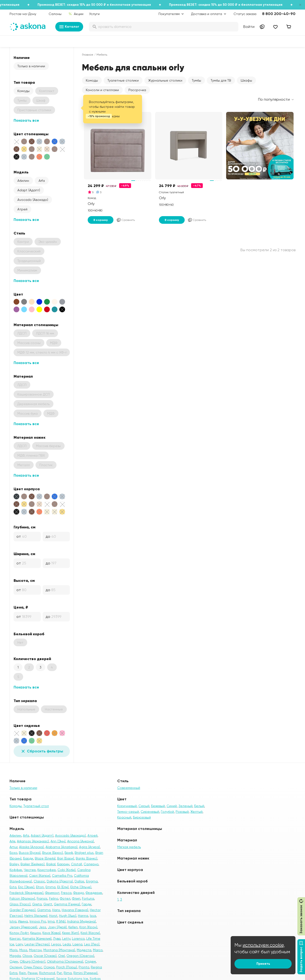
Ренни (33, 973)
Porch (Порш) (67, 967)
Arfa (42, 181)
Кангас (15, 938)
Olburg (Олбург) (33, 961)
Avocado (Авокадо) (33, 200)
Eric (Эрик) (26, 887)
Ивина (23, 921)
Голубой (167, 812)
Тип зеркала (25, 701)
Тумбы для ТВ (221, 80)
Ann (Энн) (58, 841)
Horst (53, 916)
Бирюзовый (142, 817)
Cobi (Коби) (66, 870)
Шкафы (246, 80)
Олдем (90, 961)
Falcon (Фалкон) (22, 898)
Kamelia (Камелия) (37, 938)
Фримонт (52, 893)
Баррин (63, 864)
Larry (19, 944)
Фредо (79, 893)
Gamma (44, 910)
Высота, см (24, 580)
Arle (12, 841)
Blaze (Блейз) (45, 858)
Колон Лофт (19, 933)
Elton (40, 887)
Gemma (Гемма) (67, 904)
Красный (124, 817)
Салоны (55, 14)
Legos (56, 944)
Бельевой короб (29, 634)
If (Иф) (61, 921)
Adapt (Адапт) (29, 190)
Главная (88, 55)
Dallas (79, 881)
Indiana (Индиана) (81, 921)
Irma (51, 921)
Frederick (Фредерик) (26, 893)
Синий (172, 806)
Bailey (14, 864)
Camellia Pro (62, 876)
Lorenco (78, 938)
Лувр (57, 938)
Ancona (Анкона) (81, 841)
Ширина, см (24, 554)
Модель (21, 172)
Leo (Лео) (92, 944)
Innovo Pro (38, 921)
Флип (76, 898)
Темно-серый (128, 812)
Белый (199, 806)
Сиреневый (150, 812)
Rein (23, 973)
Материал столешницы (36, 325)
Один (14, 961)
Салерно (91, 864)
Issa (93, 916)
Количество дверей (32, 659)
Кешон (36, 933)
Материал (23, 376)
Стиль (19, 233)
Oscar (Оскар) (45, 956)
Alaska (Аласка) (31, 847)
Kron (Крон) (88, 927)
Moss (23, 950)
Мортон (35, 950)
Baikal (51, 864)
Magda (15, 956)
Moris (14, 950)
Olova (27, 956)
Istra (13, 921)
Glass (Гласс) (20, 904)
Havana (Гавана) (75, 910)
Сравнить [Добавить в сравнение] (126, 220)
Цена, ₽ (21, 607)
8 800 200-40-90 (279, 14)
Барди (28, 858)
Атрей (22, 209)
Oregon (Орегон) (80, 956)
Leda (67, 944)
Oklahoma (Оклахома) (65, 961)
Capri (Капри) (40, 876)
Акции (76, 14)
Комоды (23, 91)
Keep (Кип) (71, 933)
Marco (98, 950)
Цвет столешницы (31, 134)
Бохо (13, 853)
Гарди (86, 904)
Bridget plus (84, 853)
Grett (48, 904)
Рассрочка (137, 90)
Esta (13, 887)
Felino (54, 898)
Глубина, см (25, 527)
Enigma (92, 881)
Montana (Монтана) (59, 950)
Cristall (76, 864)
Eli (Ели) (63, 887)
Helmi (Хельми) (36, 916)
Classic (39, 881)
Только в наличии (31, 66)
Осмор (49, 967)
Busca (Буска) (30, 853)
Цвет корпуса (27, 489)
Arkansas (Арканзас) (33, 841)
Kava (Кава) (51, 933)
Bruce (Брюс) (53, 853)
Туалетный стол (36, 806)
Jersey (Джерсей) (23, 927)
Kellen (73, 927)
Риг (59, 973)
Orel (61, 956)
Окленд (16, 967)
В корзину (101, 220)
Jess (43, 927)
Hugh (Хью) (68, 916)
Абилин (23, 181)
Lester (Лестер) (37, 944)
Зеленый (186, 806)
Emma (51, 887)
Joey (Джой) (57, 927)
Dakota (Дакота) (60, 881)
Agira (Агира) (89, 847)
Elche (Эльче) (81, 887)
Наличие (22, 57)
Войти (249, 27)
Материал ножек (30, 437)
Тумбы (196, 80)
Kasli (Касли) (90, 933)
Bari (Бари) (66, 858)
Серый (144, 806)
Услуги (94, 14)
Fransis (42, 898)
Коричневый (127, 806)
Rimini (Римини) (85, 973)
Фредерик (94, 893)
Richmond (47, 973)
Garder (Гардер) (23, 910)
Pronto (84, 967)
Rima (68, 973)
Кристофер (47, 870)
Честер (30, 870)
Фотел (65, 898)
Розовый (182, 812)
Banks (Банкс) (86, 858)
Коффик (16, 870)
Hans (56, 910)
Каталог (69, 27)
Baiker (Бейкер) (33, 864)
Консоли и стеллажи (102, 90)
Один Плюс (33, 967)
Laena (77, 944)
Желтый (196, 812)
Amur (13, 847)
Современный (129, 788)
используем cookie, (264, 945)
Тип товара (24, 82)
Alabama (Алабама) (61, 847)
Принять (263, 964)
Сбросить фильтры (42, 751)
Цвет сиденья (27, 725)
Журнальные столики (165, 80)
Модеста (84, 950)
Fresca (66, 893)
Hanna (83, 916)
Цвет (18, 294)
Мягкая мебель (129, 847)
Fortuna (88, 898)
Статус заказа (245, 14)
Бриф (69, 853)
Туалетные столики (123, 80)
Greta (37, 904)
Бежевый (158, 806)
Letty (66, 938)
